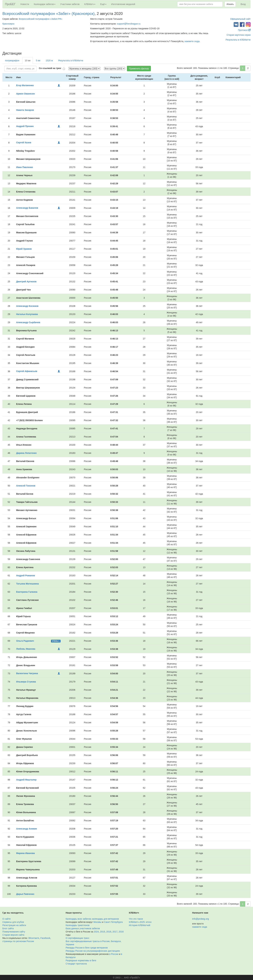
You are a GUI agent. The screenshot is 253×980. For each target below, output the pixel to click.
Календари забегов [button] (45, 4)
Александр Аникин (27, 829)
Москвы (97, 922)
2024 (96, 932)
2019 (103, 932)
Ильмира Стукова (26, 682)
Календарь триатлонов (78, 925)
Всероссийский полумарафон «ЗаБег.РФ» (41, 19)
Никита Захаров (25, 110)
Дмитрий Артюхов (26, 282)
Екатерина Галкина (27, 592)
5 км (38, 61)
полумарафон (12, 61)
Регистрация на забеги (14, 925)
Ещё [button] (103, 4)
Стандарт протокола (76, 964)
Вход (243, 4)
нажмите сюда (192, 41)
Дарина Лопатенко (26, 453)
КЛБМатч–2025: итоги (140, 922)
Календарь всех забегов (78, 919)
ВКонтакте (34, 938)
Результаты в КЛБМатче (238, 40)
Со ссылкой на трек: (50, 68)
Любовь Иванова (26, 649)
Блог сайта (8, 928)
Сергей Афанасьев (27, 371)
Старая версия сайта (13, 935)
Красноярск (8, 24)
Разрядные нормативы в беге (81, 960)
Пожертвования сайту (14, 932)
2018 (109, 932)
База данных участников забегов (83, 928)
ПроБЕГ (10, 4)
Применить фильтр (139, 69)
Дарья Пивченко (25, 894)
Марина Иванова (25, 853)
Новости (25, 4)
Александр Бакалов (27, 208)
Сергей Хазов (24, 143)
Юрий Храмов (24, 249)
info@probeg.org (200, 919)
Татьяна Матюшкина (27, 584)
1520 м (49, 61)
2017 (115, 932)
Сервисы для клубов (13, 922)
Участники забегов (70, 4)
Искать (230, 4)
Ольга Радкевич (25, 641)
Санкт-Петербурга (113, 922)
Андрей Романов (25, 576)
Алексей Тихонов (26, 486)
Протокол (244, 30)
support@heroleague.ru (129, 24)
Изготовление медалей (123, 4)
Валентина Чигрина (27, 673)
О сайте (6, 919)
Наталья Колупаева (27, 314)
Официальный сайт (240, 19)
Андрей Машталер (26, 780)
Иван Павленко (25, 167)
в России (114, 954)
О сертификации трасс (78, 938)
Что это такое (136, 919)
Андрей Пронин (25, 126)
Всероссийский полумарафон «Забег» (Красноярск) (49, 14)
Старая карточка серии (239, 35)
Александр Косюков (27, 306)
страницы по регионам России (18, 941)
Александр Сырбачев (28, 322)
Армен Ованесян (25, 94)
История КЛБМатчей (140, 925)
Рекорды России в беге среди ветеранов (87, 948)
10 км (28, 61)
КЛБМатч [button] (90, 4)
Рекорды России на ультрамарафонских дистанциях (93, 951)
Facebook (45, 938)
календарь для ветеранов (105, 919)
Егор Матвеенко (25, 85)
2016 (121, 932)
